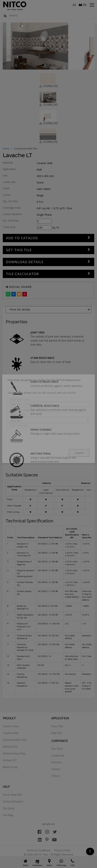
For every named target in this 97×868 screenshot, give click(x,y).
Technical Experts (13, 801)
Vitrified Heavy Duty (14, 753)
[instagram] (47, 832)
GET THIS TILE (19, 250)
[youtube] (54, 840)
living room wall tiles (26, 149)
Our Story (57, 749)
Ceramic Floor (11, 726)
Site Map (8, 815)
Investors (57, 762)
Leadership (58, 755)
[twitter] (55, 832)
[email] (74, 5)
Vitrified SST (10, 760)
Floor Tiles (57, 726)
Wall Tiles (57, 733)
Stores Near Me (12, 795)
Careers (56, 769)
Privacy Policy (62, 850)
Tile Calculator (22, 274)
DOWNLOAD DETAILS (25, 262)
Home (6, 149)
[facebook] (40, 832)
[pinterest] (47, 840)
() (82, 5)
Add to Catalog (22, 238)
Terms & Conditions (39, 850)
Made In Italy (10, 767)
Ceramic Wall (10, 733)
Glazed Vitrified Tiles (15, 740)
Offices (55, 776)
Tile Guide (9, 808)
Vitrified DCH (10, 747)
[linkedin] (40, 840)
